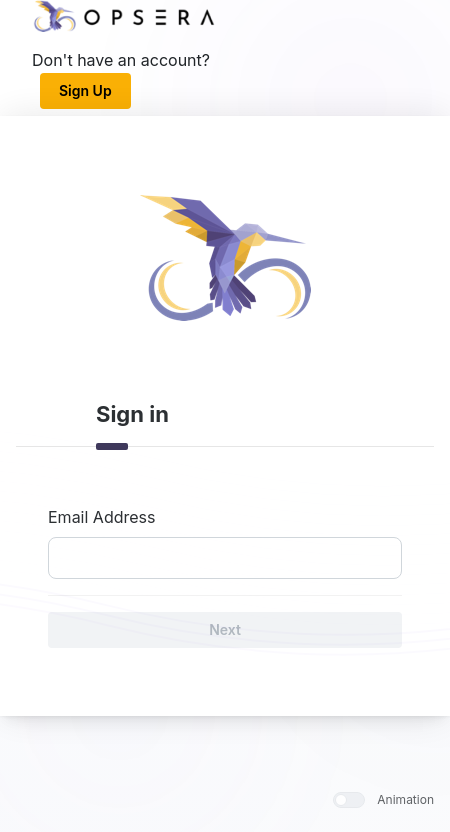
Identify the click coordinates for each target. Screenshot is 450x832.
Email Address (101, 517)
